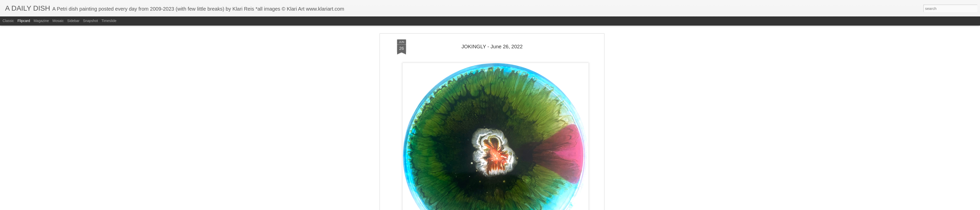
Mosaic (58, 21)
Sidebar (73, 21)
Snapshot (90, 21)
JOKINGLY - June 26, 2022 (492, 33)
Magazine (41, 21)
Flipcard (24, 21)
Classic (8, 21)
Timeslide (109, 21)
